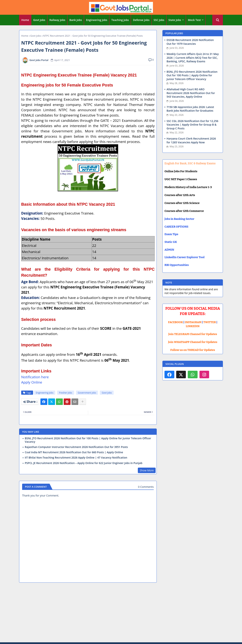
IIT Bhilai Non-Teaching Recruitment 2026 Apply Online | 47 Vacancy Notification (76, 458)
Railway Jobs (57, 20)
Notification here (35, 377)
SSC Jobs (159, 20)
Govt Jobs (39, 20)
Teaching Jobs (120, 20)
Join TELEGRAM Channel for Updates (193, 334)
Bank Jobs (76, 20)
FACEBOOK (176, 322)
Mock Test (194, 20)
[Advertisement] (121, 613)
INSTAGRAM (193, 322)
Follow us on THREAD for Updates (193, 350)
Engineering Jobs (97, 20)
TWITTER (209, 322)
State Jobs (175, 20)
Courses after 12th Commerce (184, 211)
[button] (218, 20)
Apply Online (32, 382)
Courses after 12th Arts (180, 195)
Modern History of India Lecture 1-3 (188, 187)
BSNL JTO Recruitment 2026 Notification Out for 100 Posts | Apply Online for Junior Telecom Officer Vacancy (88, 440)
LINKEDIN (193, 326)
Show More (147, 470)
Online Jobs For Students (181, 171)
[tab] (25, 20)
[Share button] (83, 402)
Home (25, 20)
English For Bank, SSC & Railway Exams (190, 163)
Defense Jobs (141, 20)
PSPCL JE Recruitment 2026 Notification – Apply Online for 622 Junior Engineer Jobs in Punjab (84, 463)
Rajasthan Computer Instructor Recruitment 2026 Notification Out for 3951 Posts (76, 447)
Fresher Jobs (66, 393)
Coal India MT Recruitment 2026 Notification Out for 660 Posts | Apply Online (74, 452)
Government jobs (87, 393)
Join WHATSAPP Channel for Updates (193, 342)
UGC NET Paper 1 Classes (181, 179)
